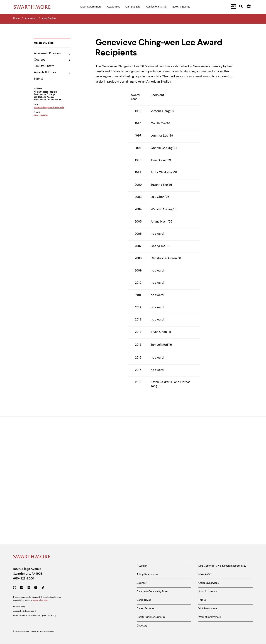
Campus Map (144, 600)
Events (38, 79)
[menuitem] (91, 7)
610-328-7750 (41, 116)
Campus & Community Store (152, 592)
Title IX (202, 600)
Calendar (142, 583)
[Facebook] (22, 588)
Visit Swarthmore (208, 609)
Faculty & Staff (44, 66)
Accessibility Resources (25, 611)
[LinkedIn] (29, 588)
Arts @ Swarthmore (147, 574)
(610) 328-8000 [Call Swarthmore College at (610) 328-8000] (24, 579)
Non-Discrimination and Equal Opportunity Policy (36, 616)
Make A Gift (205, 574)
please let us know (40, 600)
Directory (142, 626)
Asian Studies (44, 43)
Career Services (145, 609)
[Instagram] (15, 588)
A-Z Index (142, 566)
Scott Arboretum (208, 592)
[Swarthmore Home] (32, 557)
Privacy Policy (20, 607)
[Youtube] (36, 588)
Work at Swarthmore (210, 617)
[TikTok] (43, 588)
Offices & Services (208, 583)
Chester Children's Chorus (151, 617)
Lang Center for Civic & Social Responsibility (222, 566)
